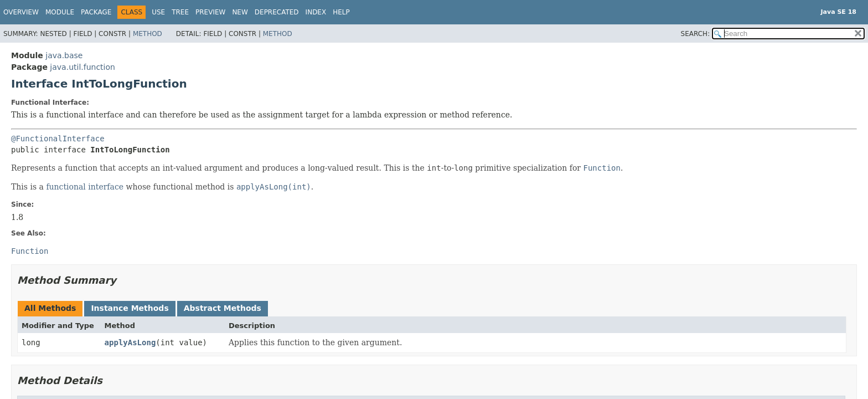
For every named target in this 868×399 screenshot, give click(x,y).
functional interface (85, 187)
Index (316, 12)
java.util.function (82, 67)
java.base (64, 55)
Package (96, 12)
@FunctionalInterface (58, 139)
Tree (180, 12)
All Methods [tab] (50, 308)
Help (341, 12)
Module (60, 12)
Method (148, 34)
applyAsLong (130, 342)
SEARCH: (696, 34)
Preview (210, 12)
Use (158, 12)
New (240, 12)
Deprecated (277, 12)
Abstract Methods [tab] (223, 308)
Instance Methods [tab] (130, 308)
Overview (21, 12)
